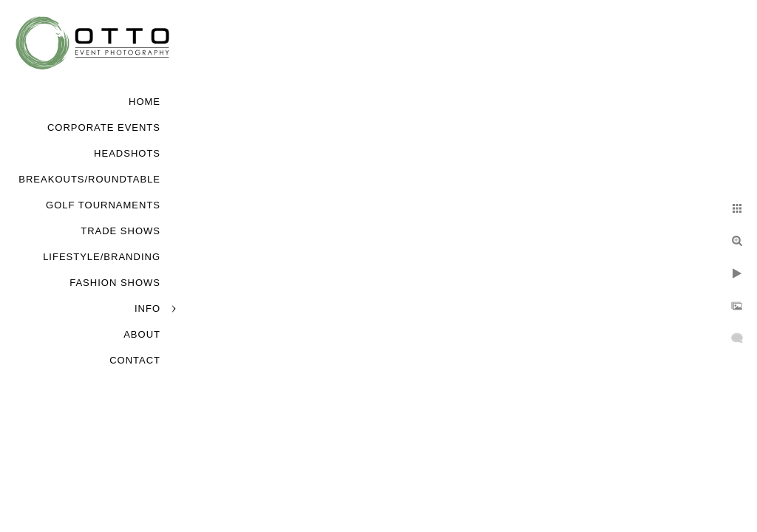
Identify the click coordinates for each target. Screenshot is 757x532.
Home (145, 102)
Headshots (127, 153)
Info (147, 308)
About (142, 334)
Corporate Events (104, 127)
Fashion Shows (115, 283)
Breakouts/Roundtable (89, 179)
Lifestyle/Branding (102, 257)
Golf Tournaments (103, 205)
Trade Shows (120, 231)
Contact (135, 360)
